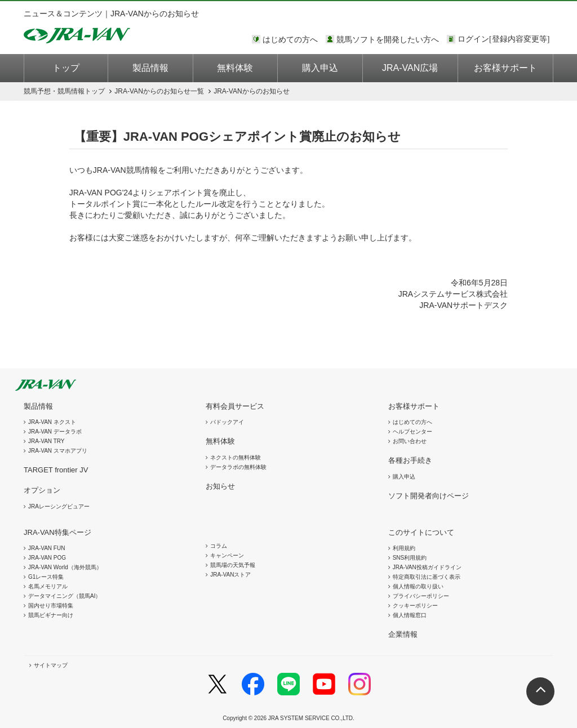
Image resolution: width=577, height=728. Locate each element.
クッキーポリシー (415, 606)
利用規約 (404, 548)
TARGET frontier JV (56, 470)
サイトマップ (51, 665)
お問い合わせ (410, 441)
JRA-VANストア (230, 575)
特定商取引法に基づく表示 (427, 577)
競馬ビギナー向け (51, 615)
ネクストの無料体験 (236, 457)
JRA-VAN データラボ (55, 432)
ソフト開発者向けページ (429, 496)
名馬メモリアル (48, 586)
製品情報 (150, 68)
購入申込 (320, 68)
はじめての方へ (290, 39)
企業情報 (403, 634)
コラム (219, 546)
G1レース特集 (46, 577)
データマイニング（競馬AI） (65, 596)
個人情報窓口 (410, 615)
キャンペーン (227, 555)
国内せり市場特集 (51, 606)
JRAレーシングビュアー (59, 506)
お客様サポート (505, 68)
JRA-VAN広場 (410, 68)
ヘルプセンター (412, 432)
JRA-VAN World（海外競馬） (65, 567)
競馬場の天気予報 (233, 565)
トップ (66, 68)
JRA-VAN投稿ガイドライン (427, 567)
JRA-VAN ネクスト (52, 422)
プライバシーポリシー (421, 596)
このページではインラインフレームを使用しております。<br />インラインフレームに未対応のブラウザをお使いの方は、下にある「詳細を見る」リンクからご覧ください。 (505, 40)
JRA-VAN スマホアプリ (58, 451)
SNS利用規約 (410, 558)
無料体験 (235, 68)
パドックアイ (227, 422)
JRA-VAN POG (47, 558)
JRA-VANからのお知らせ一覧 (159, 91)
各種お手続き (410, 460)
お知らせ (220, 486)
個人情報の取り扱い (418, 586)
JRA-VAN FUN (46, 548)
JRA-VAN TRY (46, 441)
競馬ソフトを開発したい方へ (388, 39)
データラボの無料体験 (238, 467)
